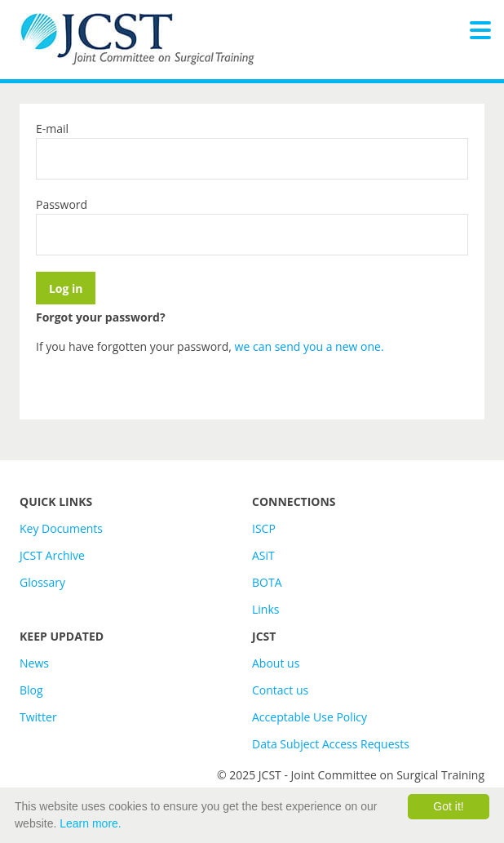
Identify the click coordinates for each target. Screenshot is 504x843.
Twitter (38, 717)
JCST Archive (52, 555)
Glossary (42, 582)
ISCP (264, 528)
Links (265, 609)
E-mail (52, 129)
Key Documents (61, 528)
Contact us (280, 690)
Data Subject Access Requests (331, 744)
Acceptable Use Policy (309, 717)
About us (276, 663)
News (34, 663)
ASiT (263, 555)
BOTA (267, 582)
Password (62, 204)
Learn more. (90, 823)
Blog (31, 690)
